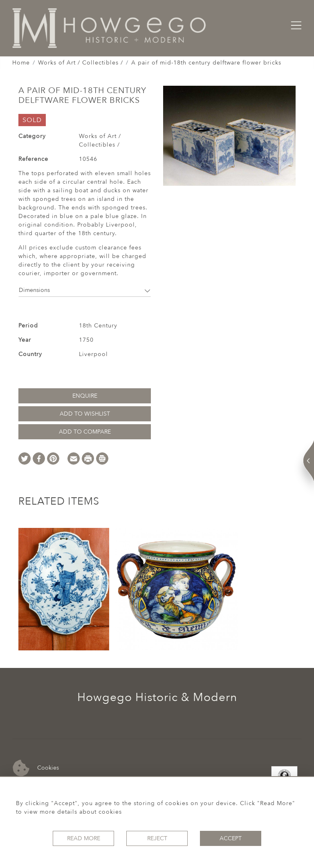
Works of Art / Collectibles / (81, 63)
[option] (64, 589)
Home (21, 63)
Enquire (85, 396)
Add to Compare (85, 432)
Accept (231, 838)
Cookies (36, 768)
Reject (157, 838)
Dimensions (85, 290)
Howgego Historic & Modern (157, 697)
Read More (84, 838)
